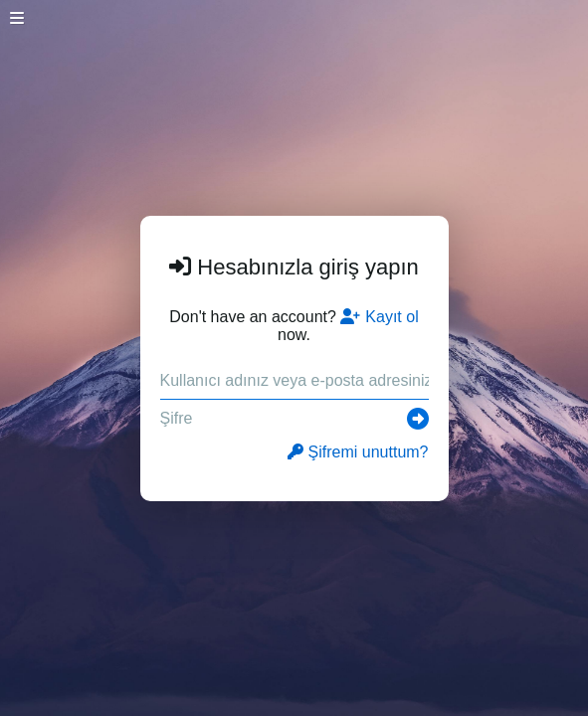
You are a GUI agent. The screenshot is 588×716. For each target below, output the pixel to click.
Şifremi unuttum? (358, 452)
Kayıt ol (379, 317)
